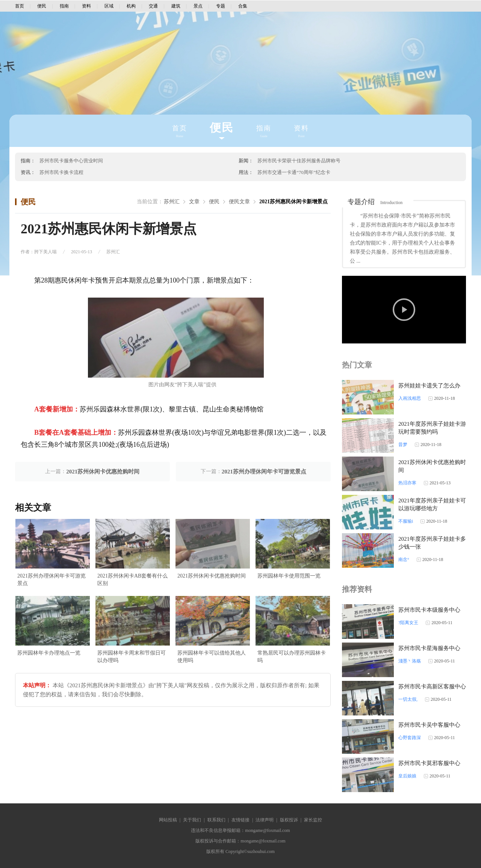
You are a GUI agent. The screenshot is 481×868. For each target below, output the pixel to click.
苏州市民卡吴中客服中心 (429, 725)
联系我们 (216, 820)
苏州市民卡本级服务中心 (429, 610)
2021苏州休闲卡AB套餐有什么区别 (132, 580)
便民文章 (239, 202)
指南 (64, 6)
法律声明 (265, 820)
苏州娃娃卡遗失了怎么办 (429, 386)
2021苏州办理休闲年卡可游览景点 (264, 472)
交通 (153, 6)
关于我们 (192, 820)
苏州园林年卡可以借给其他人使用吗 (212, 657)
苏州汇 (172, 202)
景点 (198, 6)
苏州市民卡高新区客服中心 (432, 687)
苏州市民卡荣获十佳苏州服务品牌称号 (299, 161)
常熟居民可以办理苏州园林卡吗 (292, 657)
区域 (109, 6)
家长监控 (313, 820)
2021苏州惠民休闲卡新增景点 (293, 202)
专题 (221, 6)
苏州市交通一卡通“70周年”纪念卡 (294, 172)
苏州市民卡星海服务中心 (429, 648)
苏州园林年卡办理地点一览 (49, 653)
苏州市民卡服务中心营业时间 (71, 161)
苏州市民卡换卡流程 (61, 172)
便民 (42, 6)
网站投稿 (168, 820)
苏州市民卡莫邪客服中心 (429, 763)
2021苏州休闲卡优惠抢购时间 (103, 472)
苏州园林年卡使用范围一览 (289, 576)
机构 (131, 6)
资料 (86, 6)
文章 (194, 202)
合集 (243, 6)
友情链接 (240, 820)
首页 (20, 6)
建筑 (176, 6)
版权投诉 (289, 820)
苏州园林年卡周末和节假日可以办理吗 (132, 657)
